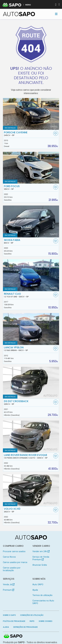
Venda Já (9, 584)
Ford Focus (28, 188)
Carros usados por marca (15, 562)
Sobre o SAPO (9, 615)
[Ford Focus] (31, 168)
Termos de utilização (42, 595)
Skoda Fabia (28, 241)
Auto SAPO (38, 584)
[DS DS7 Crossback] (31, 383)
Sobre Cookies (46, 621)
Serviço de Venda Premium (41, 558)
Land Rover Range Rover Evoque (28, 456)
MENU (28, 5)
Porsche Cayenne (28, 134)
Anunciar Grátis (40, 565)
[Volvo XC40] (31, 490)
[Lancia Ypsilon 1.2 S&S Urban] (31, 329)
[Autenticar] (56, 5)
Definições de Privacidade (26, 627)
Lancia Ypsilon (28, 349)
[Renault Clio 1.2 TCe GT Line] (31, 275)
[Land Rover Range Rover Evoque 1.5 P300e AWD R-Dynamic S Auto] (31, 436)
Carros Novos (9, 557)
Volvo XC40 (28, 510)
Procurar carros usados (14, 551)
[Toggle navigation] (56, 14)
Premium (9, 590)
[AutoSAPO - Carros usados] (19, 14)
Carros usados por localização (12, 569)
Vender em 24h (41, 551)
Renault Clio (28, 295)
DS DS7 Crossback (28, 403)
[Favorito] (56, 133)
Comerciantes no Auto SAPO (43, 602)
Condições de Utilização (32, 615)
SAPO (13, 636)
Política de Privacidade (14, 621)
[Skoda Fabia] (31, 221)
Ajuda (35, 590)
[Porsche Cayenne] (31, 114)
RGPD (32, 621)
